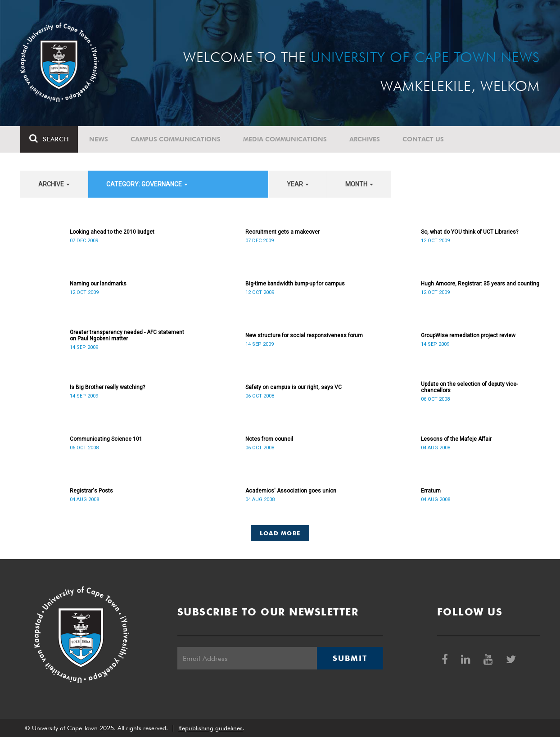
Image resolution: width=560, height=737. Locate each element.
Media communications (285, 139)
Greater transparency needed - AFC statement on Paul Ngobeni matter (127, 335)
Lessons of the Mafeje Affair (456, 439)
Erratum (431, 491)
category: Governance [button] (147, 184)
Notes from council (269, 439)
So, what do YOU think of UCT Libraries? (470, 232)
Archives (365, 139)
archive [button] (54, 184)
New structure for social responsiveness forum (304, 335)
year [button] (298, 184)
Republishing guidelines (210, 728)
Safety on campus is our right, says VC (294, 387)
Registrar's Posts (91, 491)
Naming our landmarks (98, 284)
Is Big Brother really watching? (107, 387)
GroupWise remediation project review (468, 335)
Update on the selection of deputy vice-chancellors (469, 387)
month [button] (359, 184)
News (99, 139)
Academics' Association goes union (291, 491)
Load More (280, 533)
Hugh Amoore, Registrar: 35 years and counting (480, 284)
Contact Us (423, 139)
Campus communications (176, 139)
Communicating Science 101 (106, 439)
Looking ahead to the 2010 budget (112, 232)
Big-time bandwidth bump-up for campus (295, 284)
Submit (350, 658)
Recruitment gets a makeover (282, 232)
